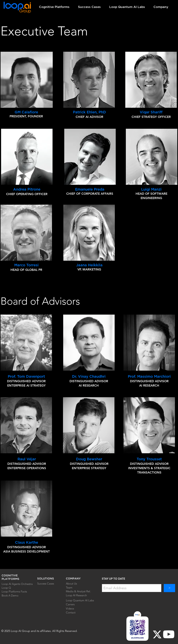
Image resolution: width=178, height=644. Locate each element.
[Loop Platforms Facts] (14, 591)
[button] (56, 7)
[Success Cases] (50, 584)
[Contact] (74, 613)
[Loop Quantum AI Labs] (80, 600)
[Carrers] (74, 604)
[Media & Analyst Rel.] (79, 591)
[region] (89, 80)
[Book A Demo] (14, 595)
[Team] (74, 588)
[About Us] (74, 584)
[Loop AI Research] (78, 595)
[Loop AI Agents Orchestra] (18, 584)
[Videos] (77, 608)
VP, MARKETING (89, 269)
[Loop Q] (9, 588)
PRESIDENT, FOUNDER (26, 116)
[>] (169, 588)
